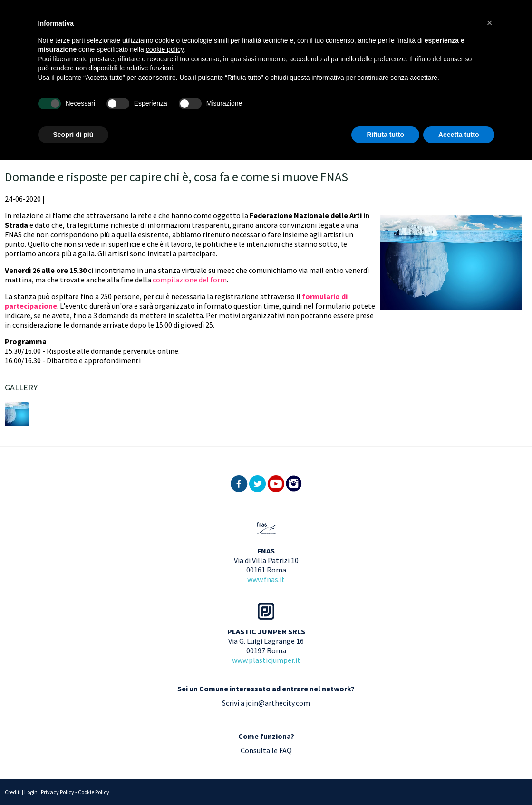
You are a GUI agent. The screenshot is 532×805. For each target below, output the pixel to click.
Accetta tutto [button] (459, 135)
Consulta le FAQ (266, 750)
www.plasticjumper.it (266, 660)
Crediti (13, 792)
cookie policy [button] (165, 49)
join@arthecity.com (278, 703)
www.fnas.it (266, 579)
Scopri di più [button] (73, 135)
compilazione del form (190, 280)
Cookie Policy (94, 792)
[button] (490, 23)
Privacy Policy (58, 792)
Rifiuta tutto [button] (385, 135)
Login (31, 792)
